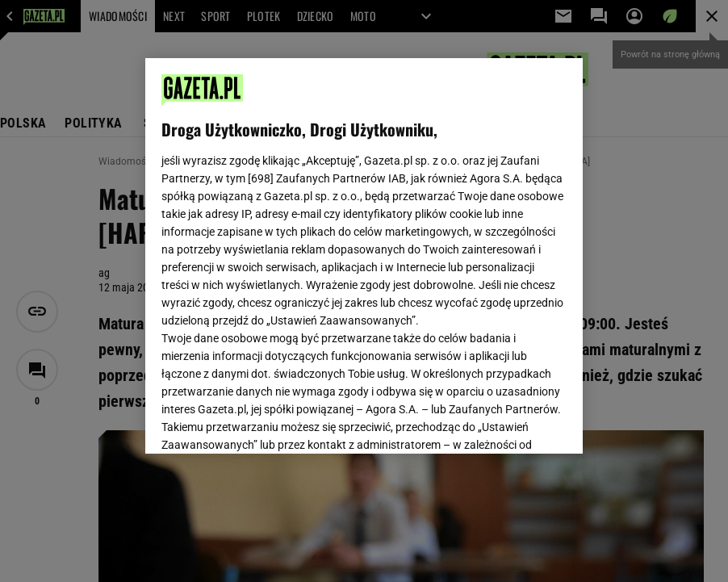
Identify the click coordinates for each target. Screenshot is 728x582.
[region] (364, 256)
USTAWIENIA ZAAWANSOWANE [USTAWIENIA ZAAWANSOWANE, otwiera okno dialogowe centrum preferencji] (268, 421)
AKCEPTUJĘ (511, 422)
